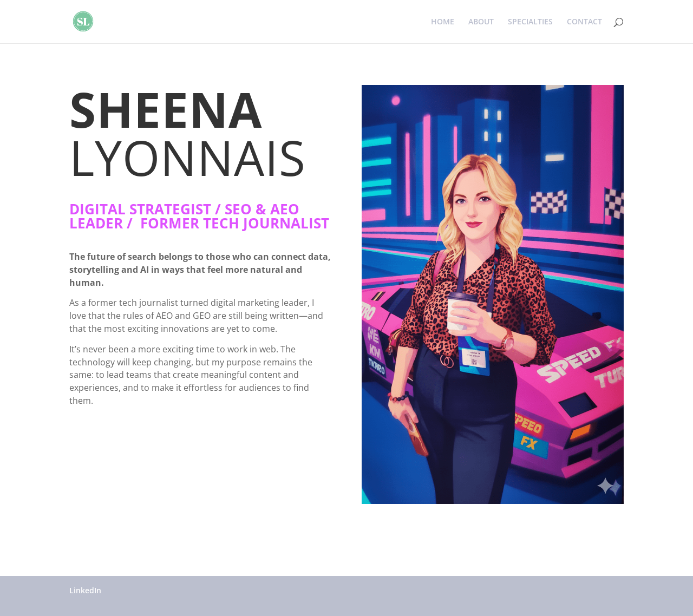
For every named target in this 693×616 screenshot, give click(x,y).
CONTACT (584, 22)
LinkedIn (85, 590)
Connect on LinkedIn (133, 478)
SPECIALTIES (530, 22)
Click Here (107, 520)
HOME (443, 22)
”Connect (104, 436)
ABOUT (481, 22)
